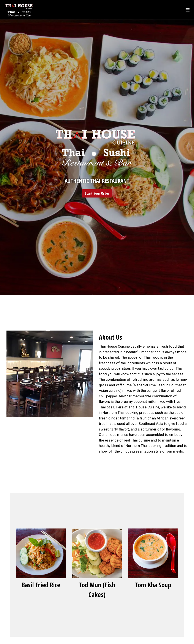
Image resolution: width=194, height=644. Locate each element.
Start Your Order (97, 193)
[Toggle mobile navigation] (188, 10)
